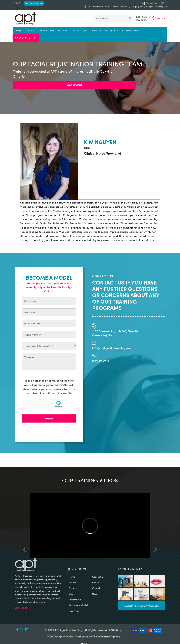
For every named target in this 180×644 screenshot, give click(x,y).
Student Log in (151, 3)
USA (94, 594)
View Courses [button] (75, 85)
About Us (112, 31)
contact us (98, 577)
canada (97, 588)
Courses (30, 31)
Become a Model (132, 31)
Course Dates (47, 31)
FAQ (76, 31)
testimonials (76, 599)
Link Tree (74, 611)
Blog (86, 31)
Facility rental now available (141, 606)
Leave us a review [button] (34, 3)
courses (73, 582)
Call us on (141, 20)
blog (71, 594)
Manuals (63, 31)
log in (96, 582)
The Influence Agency (106, 636)
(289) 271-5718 (157, 18)
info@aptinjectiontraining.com (154, 6)
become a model (78, 605)
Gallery (97, 31)
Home (18, 31)
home (72, 577)
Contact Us (22, 38)
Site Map (116, 630)
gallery (73, 588)
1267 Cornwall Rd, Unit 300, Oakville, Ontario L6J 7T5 (109, 6)
